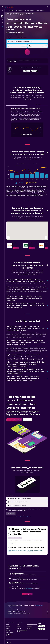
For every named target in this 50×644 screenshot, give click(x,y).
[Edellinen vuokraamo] (8, 238)
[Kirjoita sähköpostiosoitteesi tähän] (29, 506)
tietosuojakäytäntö (28, 516)
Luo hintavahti (29, 588)
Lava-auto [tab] (36, 164)
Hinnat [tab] (17, 104)
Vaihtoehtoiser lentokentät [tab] (15, 538)
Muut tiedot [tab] (38, 104)
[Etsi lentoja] (2, 11)
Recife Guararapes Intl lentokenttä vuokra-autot (17, 551)
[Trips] (2, 23)
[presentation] (34, 71)
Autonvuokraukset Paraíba (30, 14)
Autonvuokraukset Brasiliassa (18, 14)
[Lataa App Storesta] (34, 71)
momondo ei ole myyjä (28, 609)
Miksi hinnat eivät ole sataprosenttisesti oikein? (28, 614)
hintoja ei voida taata (39, 605)
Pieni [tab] (18, 164)
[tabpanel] (27, 124)
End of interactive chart (13, 134)
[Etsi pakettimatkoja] (2, 19)
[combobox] (11, 38)
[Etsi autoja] (2, 16)
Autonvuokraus (9, 14)
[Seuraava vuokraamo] (46, 238)
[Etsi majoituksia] (2, 14)
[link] (16, 248)
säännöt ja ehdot (20, 516)
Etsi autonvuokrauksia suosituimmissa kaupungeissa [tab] (20, 541)
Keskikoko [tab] (23, 164)
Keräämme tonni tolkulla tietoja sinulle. (28, 611)
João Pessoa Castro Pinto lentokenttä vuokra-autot (35, 551)
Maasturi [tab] (29, 164)
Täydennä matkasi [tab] (38, 541)
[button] (2, 7)
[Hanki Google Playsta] (26, 71)
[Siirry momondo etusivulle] (9, 7)
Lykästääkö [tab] (12, 544)
